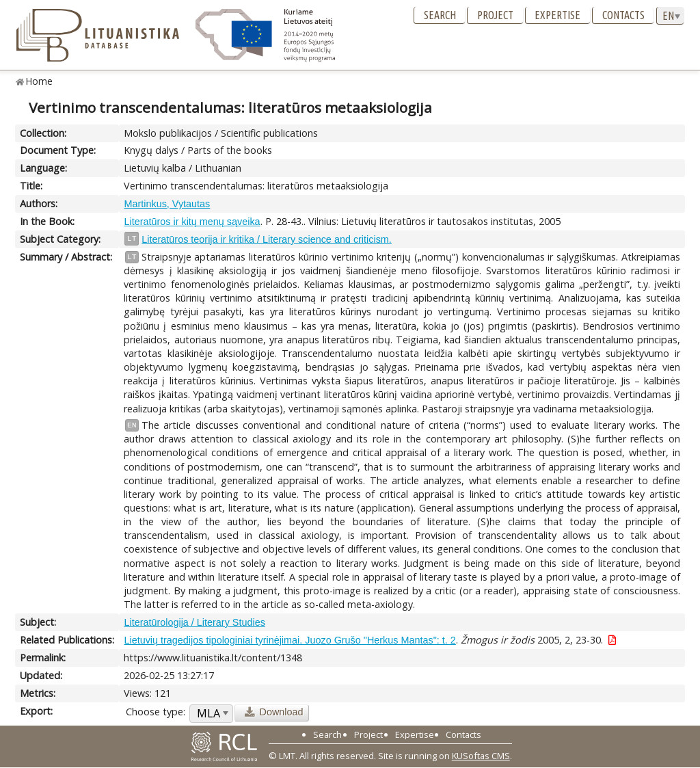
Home (39, 81)
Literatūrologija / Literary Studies (194, 622)
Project (495, 15)
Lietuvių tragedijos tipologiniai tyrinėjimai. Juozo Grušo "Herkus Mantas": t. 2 (290, 640)
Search (440, 15)
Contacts (623, 15)
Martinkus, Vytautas (167, 204)
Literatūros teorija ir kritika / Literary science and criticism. (266, 239)
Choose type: (156, 712)
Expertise (557, 15)
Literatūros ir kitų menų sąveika (192, 222)
